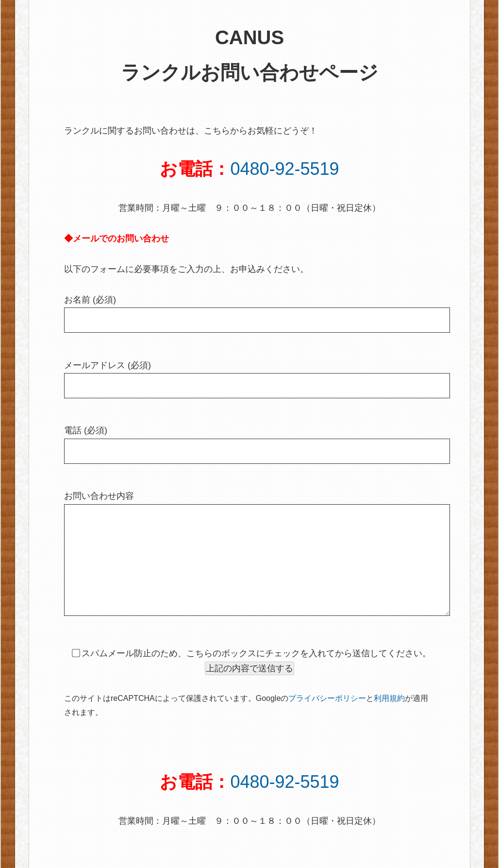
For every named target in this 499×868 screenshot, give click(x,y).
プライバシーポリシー (327, 718)
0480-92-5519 (284, 169)
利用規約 (389, 718)
